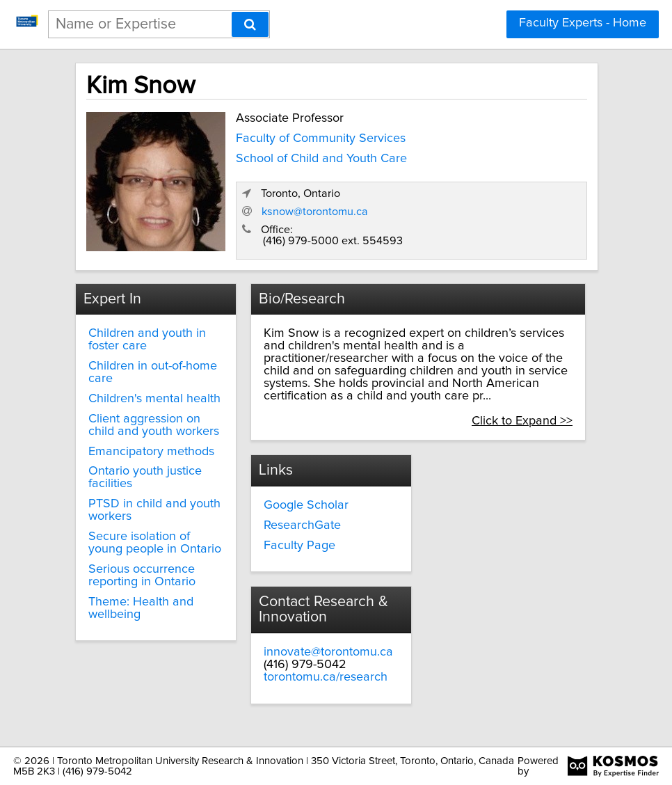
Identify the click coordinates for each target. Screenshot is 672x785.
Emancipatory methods (151, 452)
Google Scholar (306, 505)
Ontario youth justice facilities (145, 477)
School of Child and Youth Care (321, 159)
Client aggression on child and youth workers (154, 425)
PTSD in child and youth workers (154, 510)
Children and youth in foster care (147, 340)
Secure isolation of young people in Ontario (155, 543)
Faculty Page (299, 546)
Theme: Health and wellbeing (141, 608)
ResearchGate (302, 525)
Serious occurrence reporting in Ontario (142, 576)
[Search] (250, 24)
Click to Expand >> (522, 421)
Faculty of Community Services (321, 138)
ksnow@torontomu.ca (315, 212)
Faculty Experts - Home (583, 23)
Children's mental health (154, 399)
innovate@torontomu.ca (328, 652)
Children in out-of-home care (153, 372)
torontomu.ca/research (326, 677)
